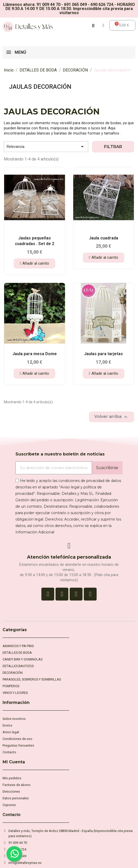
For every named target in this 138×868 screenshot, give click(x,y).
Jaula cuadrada (104, 238)
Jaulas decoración (40, 87)
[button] (34, 263)
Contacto (12, 815)
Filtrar (113, 147)
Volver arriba (112, 417)
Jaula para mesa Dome (35, 354)
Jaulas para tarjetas (103, 354)
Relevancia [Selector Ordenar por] (46, 147)
